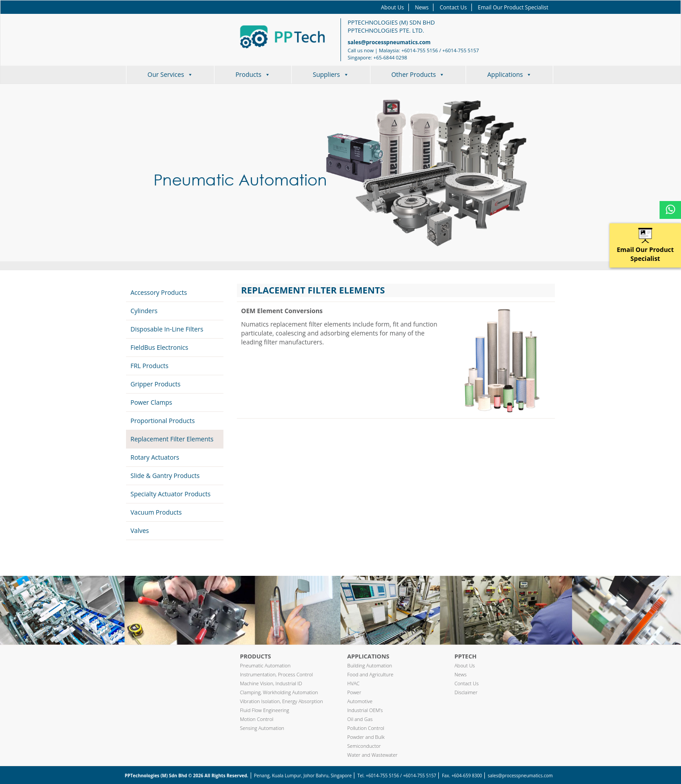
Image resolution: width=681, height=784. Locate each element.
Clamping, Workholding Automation (279, 692)
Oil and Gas (360, 719)
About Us (393, 7)
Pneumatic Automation (265, 665)
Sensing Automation (262, 728)
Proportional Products (163, 421)
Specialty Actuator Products (170, 494)
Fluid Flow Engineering (265, 710)
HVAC (353, 683)
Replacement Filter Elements (172, 439)
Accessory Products (159, 292)
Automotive (360, 701)
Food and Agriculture (370, 674)
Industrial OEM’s (365, 710)
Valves (140, 530)
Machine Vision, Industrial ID (271, 683)
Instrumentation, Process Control (276, 674)
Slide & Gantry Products (165, 476)
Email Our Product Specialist (513, 7)
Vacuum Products (156, 512)
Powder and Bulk (366, 737)
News (422, 7)
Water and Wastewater (372, 755)
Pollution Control (366, 728)
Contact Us (453, 7)
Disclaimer (466, 692)
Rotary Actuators (155, 457)
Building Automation (370, 665)
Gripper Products (156, 384)
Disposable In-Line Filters (167, 329)
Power (354, 692)
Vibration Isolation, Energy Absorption (282, 701)
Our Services (170, 74)
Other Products (418, 74)
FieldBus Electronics (159, 347)
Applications (509, 74)
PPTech (465, 656)
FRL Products (149, 366)
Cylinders (144, 311)
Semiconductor (364, 746)
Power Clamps (151, 402)
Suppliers (331, 74)
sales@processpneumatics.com (389, 42)
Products (253, 74)
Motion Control (257, 719)
